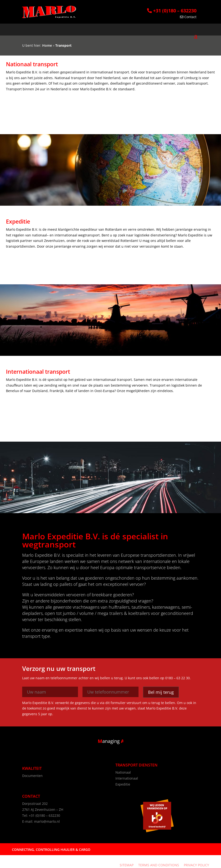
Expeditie (123, 784)
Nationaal (123, 772)
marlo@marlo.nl (47, 821)
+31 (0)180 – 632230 (172, 11)
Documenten (32, 776)
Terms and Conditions (159, 865)
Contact (188, 17)
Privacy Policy (196, 865)
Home (47, 45)
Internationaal (127, 778)
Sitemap (127, 865)
